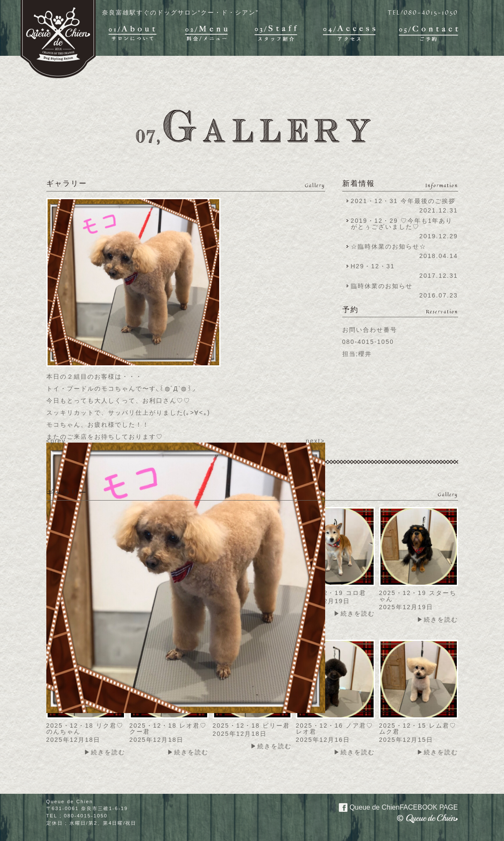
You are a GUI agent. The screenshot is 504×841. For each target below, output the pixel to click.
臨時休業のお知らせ (382, 286)
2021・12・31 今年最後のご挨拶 (403, 201)
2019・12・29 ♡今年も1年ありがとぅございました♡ (402, 224)
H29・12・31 (376, 266)
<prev (56, 441)
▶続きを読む (354, 613)
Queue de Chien (394, 807)
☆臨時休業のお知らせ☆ (389, 246)
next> (315, 441)
